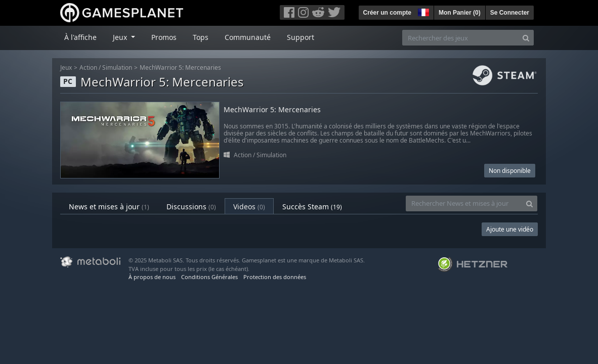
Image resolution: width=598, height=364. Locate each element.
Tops (201, 37)
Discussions (191, 207)
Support (301, 37)
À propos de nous (152, 277)
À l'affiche (80, 37)
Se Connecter (510, 13)
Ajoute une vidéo (510, 229)
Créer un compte (387, 13)
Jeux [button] (121, 37)
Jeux (66, 67)
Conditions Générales (209, 277)
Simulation (117, 67)
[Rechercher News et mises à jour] (464, 203)
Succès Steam (312, 207)
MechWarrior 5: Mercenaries (180, 67)
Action (88, 67)
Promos (164, 37)
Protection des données (275, 277)
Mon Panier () (460, 13)
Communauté (248, 37)
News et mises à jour (109, 207)
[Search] (526, 38)
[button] (422, 11)
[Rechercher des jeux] (460, 38)
